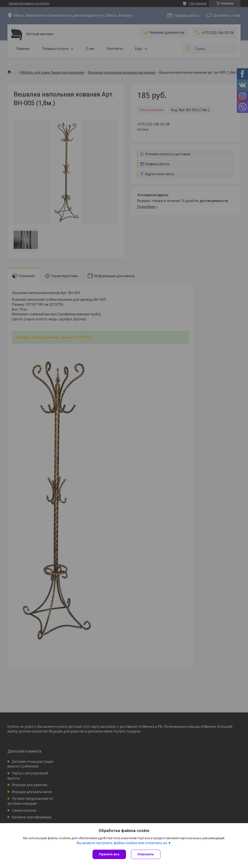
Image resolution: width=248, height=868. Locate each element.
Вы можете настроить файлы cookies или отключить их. (122, 843)
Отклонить (146, 854)
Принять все (109, 854)
